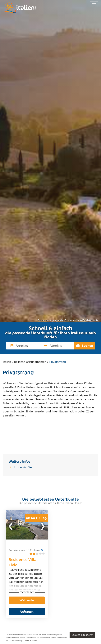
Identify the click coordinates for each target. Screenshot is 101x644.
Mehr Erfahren (31, 640)
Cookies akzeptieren (82, 635)
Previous (11, 504)
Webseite (27, 579)
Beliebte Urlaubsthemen (30, 362)
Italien (7, 362)
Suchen (85, 346)
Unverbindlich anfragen (51, 612)
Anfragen (27, 590)
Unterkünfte (23, 446)
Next (42, 504)
